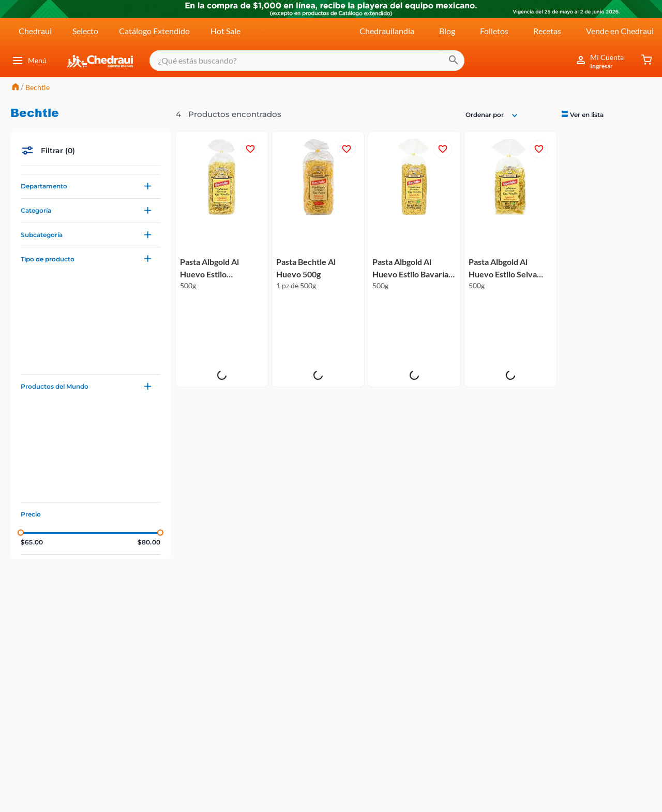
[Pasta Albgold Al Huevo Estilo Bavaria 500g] (414, 172)
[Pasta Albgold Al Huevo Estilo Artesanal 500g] (222, 172)
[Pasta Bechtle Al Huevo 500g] (318, 172)
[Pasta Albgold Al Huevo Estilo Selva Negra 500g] (510, 172)
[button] (91, 99)
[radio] (582, 26)
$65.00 (32, 455)
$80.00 (149, 455)
